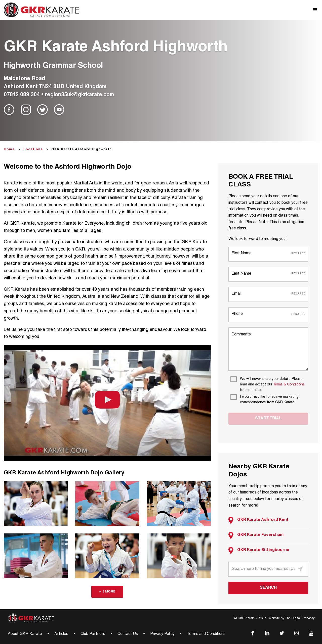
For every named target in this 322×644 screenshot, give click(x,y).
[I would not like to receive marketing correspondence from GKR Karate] (269, 400)
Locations (33, 150)
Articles (61, 634)
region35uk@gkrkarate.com (79, 95)
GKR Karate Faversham (256, 535)
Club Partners (93, 634)
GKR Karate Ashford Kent (258, 520)
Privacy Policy (162, 634)
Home (9, 150)
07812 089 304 (22, 95)
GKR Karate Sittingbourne (259, 551)
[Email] (268, 294)
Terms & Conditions (289, 385)
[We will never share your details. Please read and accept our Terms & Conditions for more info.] (269, 385)
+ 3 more (107, 592)
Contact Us (128, 634)
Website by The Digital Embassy (291, 618)
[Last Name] (268, 274)
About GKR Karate (25, 634)
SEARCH (268, 588)
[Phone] (268, 314)
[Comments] (268, 349)
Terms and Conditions (206, 634)
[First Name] (268, 254)
